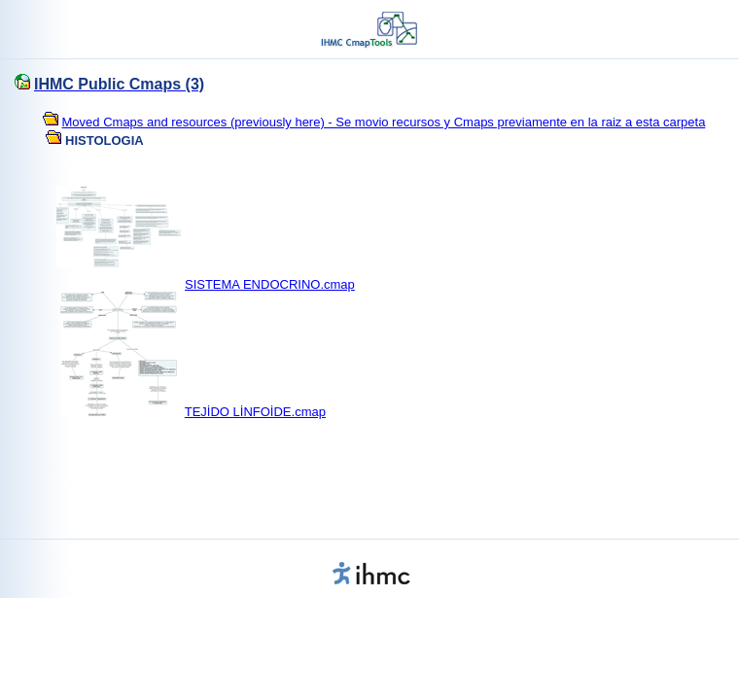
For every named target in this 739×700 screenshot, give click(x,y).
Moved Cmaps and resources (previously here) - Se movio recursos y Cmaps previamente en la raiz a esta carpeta (384, 122)
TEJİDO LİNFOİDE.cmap (255, 412)
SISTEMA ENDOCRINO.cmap (270, 284)
